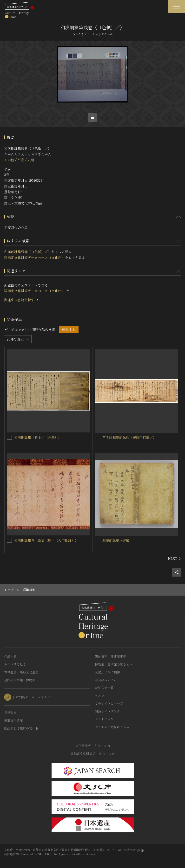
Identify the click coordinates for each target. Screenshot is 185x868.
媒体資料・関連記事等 (111, 656)
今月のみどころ (106, 680)
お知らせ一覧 (104, 688)
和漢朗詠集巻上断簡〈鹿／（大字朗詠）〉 (46, 540)
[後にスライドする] (175, 559)
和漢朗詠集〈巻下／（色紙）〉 (38, 437)
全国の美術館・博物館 (20, 680)
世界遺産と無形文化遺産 (21, 672)
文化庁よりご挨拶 (107, 672)
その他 (9, 160)
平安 (21, 160)
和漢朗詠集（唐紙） (118, 540)
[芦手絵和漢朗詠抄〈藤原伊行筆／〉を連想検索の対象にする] (98, 437)
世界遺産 (10, 713)
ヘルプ (100, 696)
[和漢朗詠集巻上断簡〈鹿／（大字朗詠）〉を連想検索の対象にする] (9, 540)
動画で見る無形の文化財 (21, 728)
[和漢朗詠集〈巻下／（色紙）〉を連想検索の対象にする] (9, 437)
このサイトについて (109, 703)
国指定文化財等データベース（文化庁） (34, 257)
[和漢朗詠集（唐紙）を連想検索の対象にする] (98, 540)
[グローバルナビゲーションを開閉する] (177, 7)
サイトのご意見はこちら (112, 727)
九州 (31, 160)
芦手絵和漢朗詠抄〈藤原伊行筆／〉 (129, 437)
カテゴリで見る (15, 664)
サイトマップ (104, 719)
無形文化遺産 (13, 720)
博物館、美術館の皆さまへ (114, 664)
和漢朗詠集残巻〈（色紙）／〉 (28, 252)
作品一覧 (10, 656)
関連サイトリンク (107, 711)
